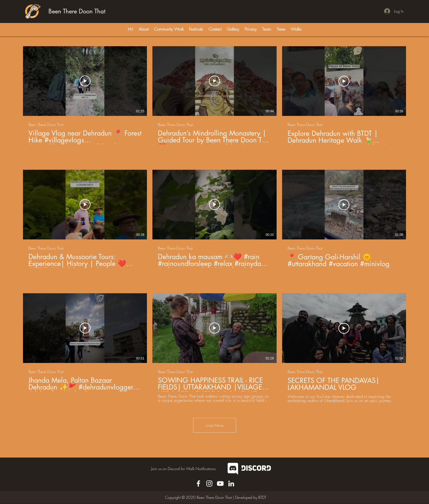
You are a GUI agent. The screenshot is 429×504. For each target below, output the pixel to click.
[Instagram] (209, 484)
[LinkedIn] (231, 484)
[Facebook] (198, 484)
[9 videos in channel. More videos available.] (215, 225)
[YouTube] (220, 484)
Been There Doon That (77, 11)
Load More (215, 425)
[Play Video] (85, 81)
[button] (251, 29)
